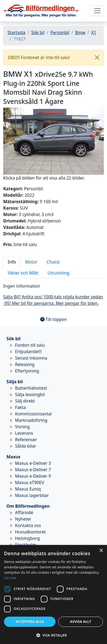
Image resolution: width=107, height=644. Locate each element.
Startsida (16, 32)
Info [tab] (12, 262)
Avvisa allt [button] (81, 622)
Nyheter (23, 519)
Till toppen (54, 319)
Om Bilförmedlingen (28, 506)
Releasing (25, 364)
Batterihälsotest (31, 388)
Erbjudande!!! (28, 352)
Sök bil (38, 32)
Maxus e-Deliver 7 (33, 470)
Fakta (21, 407)
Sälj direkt (25, 401)
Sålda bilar (26, 446)
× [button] (101, 551)
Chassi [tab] (53, 262)
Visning (22, 427)
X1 (94, 32)
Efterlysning (27, 371)
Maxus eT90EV (29, 482)
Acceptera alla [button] (30, 622)
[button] (11, 141)
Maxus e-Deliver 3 (33, 463)
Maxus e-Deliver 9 (33, 476)
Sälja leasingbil (30, 394)
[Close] (97, 57)
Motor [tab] (31, 262)
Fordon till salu (30, 345)
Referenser (26, 440)
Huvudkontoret (30, 532)
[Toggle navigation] (97, 11)
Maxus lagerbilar (32, 495)
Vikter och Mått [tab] (23, 273)
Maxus (13, 457)
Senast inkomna (31, 358)
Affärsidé (24, 513)
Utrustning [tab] (58, 273)
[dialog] (53, 594)
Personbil (60, 32)
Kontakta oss (28, 525)
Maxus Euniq (28, 489)
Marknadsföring (31, 420)
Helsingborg (27, 538)
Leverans (24, 433)
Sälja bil (15, 382)
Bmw (80, 32)
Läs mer (10, 578)
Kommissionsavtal (33, 414)
